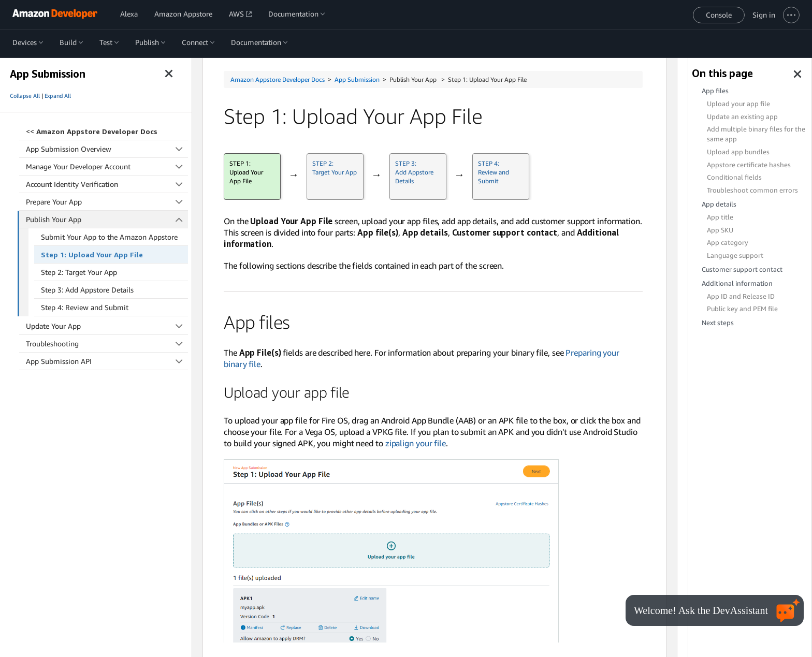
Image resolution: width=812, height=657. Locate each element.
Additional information (737, 283)
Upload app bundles (738, 152)
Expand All (58, 96)
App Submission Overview (107, 149)
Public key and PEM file (742, 309)
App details (719, 204)
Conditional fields (734, 177)
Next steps (718, 323)
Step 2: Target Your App (79, 272)
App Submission (357, 79)
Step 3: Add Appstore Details (87, 290)
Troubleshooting (107, 344)
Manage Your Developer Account (107, 166)
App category (728, 243)
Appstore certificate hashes (749, 165)
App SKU (720, 230)
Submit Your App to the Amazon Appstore (109, 237)
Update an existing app (742, 117)
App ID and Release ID (741, 296)
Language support (735, 255)
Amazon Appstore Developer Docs (278, 79)
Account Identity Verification (107, 184)
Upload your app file (738, 104)
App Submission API (107, 361)
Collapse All (25, 96)
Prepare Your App (107, 202)
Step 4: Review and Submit (85, 307)
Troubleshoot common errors (752, 190)
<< (92, 131)
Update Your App (107, 326)
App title (720, 217)
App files (715, 91)
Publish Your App (107, 219)
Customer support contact (742, 269)
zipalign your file (416, 443)
